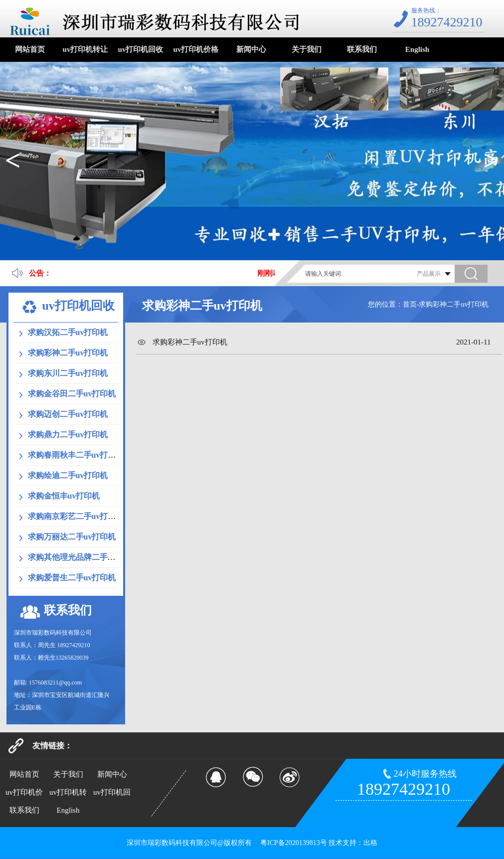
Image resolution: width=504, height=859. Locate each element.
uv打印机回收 (141, 49)
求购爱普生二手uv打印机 (72, 578)
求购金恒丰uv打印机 (64, 496)
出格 (370, 843)
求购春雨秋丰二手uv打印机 (76, 455)
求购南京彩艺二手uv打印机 (76, 516)
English (417, 49)
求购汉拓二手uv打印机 (68, 332)
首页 (410, 304)
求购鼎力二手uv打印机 (68, 434)
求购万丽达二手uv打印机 (72, 537)
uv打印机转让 (85, 49)
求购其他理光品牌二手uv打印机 (84, 557)
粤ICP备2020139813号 (293, 843)
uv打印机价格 (196, 49)
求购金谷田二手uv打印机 (72, 394)
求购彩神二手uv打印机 (68, 353)
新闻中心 (251, 49)
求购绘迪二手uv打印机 (68, 475)
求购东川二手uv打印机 (68, 373)
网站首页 (30, 49)
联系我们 (362, 49)
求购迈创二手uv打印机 (68, 414)
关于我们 (307, 49)
